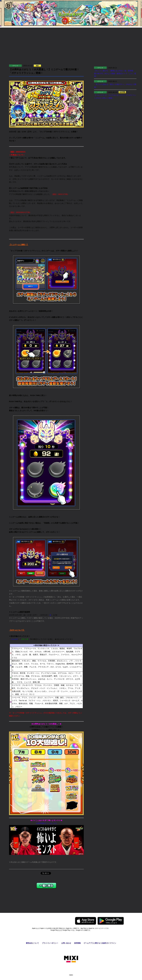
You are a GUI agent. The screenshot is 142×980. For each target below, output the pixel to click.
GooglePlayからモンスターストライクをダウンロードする (111, 921)
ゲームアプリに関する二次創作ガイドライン (100, 943)
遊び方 (20, 36)
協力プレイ (54, 36)
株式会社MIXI (71, 959)
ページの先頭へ (130, 907)
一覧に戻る (46, 886)
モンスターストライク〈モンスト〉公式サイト (71, 15)
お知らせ (88, 36)
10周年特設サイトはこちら (46, 823)
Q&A (122, 36)
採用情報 (77, 943)
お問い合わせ (66, 943)
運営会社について (32, 943)
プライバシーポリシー (50, 943)
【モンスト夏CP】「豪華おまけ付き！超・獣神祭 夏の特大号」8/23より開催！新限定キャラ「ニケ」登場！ (115, 74)
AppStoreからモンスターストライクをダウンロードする (86, 921)
